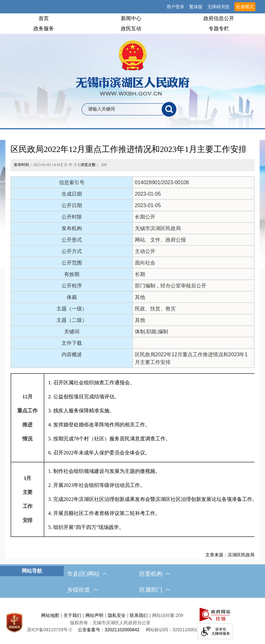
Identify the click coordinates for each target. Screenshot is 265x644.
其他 (140, 297)
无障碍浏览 (218, 7)
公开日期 (72, 205)
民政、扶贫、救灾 (155, 309)
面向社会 (145, 263)
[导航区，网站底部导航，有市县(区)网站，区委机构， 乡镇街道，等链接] (132, 582)
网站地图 (50, 615)
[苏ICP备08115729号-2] (49, 630)
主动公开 (145, 251)
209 (104, 165)
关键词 (72, 332)
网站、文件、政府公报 (160, 240)
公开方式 (72, 251)
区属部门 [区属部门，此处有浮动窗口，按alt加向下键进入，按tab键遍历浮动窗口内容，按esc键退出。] (155, 590)
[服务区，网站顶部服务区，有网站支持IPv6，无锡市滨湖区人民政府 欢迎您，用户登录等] (132, 7)
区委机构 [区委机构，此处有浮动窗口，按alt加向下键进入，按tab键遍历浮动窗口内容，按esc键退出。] (155, 574)
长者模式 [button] (245, 7)
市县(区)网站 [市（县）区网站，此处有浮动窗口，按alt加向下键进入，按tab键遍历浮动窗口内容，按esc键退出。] (87, 574)
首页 (44, 18)
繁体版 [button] (196, 7)
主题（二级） (72, 320)
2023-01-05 (148, 194)
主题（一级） (72, 309)
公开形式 (72, 240)
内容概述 (72, 355)
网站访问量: (164, 615)
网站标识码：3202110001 (172, 630)
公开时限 (72, 217)
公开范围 (72, 263)
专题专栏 (219, 29)
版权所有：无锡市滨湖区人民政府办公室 (110, 623)
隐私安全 (117, 615)
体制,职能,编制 (152, 332)
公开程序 (72, 286)
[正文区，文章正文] (133, 350)
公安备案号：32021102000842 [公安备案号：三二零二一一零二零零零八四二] (109, 630)
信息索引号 (72, 182)
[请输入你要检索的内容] (122, 109)
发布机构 (72, 228)
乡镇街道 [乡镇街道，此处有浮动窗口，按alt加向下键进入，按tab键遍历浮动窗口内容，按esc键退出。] (82, 590)
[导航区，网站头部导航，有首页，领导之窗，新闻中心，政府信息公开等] (132, 24)
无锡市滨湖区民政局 (158, 228)
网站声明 (94, 615)
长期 (140, 274)
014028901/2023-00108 (162, 182)
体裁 (72, 297)
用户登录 (175, 7)
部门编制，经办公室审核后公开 (171, 286)
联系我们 (139, 615)
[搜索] (169, 109)
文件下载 (72, 343)
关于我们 (72, 615)
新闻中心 (131, 18)
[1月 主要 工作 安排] (27, 499)
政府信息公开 (219, 18)
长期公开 (145, 217)
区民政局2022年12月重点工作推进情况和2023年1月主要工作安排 (129, 149)
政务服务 (44, 29)
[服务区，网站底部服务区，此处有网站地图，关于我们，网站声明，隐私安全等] (132, 622)
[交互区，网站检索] (132, 99)
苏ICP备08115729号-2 (49, 630)
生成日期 (72, 194)
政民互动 (131, 29)
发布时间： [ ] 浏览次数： (60, 165)
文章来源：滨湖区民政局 (230, 555)
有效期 (72, 274)
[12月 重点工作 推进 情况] (27, 418)
